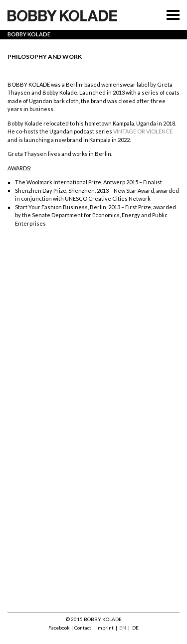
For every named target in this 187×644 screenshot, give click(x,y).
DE (135, 628)
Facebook (59, 628)
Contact (83, 628)
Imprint (105, 628)
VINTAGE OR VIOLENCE (143, 131)
